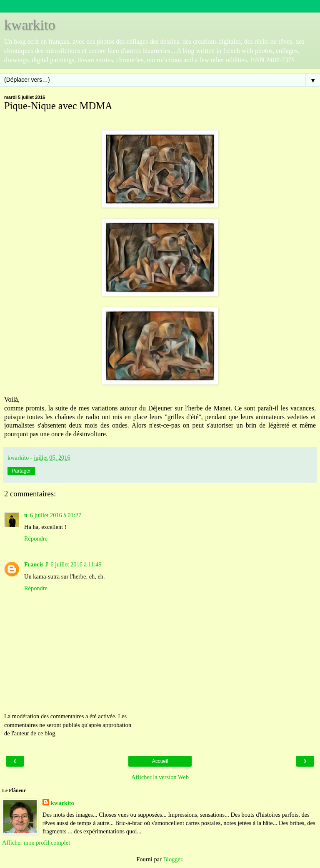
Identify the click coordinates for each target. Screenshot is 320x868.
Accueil (160, 761)
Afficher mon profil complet (36, 843)
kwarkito (30, 25)
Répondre (36, 538)
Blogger (172, 859)
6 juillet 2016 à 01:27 (56, 515)
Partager (21, 471)
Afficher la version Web (160, 777)
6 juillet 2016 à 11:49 (76, 564)
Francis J (36, 564)
